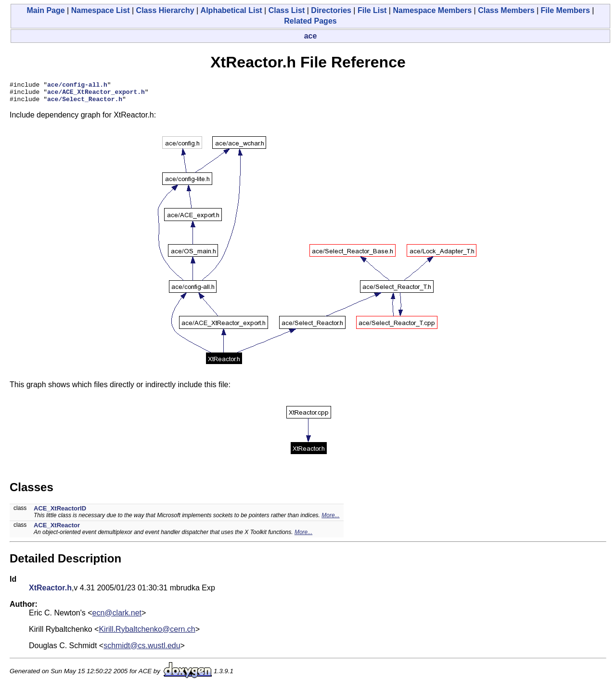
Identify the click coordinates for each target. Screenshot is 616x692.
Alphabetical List (231, 10)
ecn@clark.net (117, 617)
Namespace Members (432, 10)
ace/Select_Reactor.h (85, 103)
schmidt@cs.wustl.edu (142, 650)
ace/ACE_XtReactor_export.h (96, 94)
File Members (565, 10)
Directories (331, 10)
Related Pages (310, 21)
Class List (287, 10)
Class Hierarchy (165, 10)
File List (372, 10)
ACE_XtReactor (57, 529)
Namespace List (101, 10)
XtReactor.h (50, 592)
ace (311, 36)
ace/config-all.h (77, 86)
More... (330, 520)
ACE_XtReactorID (60, 513)
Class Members (506, 10)
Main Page (46, 10)
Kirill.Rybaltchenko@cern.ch (147, 633)
